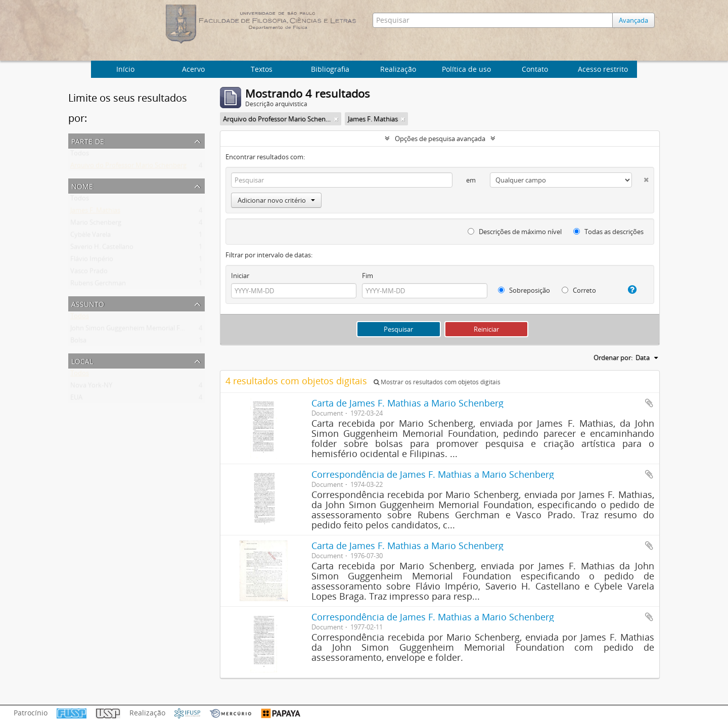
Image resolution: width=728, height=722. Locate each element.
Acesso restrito (603, 69)
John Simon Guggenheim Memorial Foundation (141, 330)
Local (82, 360)
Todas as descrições (608, 232)
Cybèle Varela (90, 237)
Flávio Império (92, 261)
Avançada (636, 20)
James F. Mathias (95, 212)
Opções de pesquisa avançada (440, 139)
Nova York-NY (91, 387)
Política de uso (466, 69)
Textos (262, 69)
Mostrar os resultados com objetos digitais (437, 382)
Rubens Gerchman (98, 285)
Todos (80, 155)
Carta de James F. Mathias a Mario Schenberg (407, 403)
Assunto (88, 303)
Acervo (193, 69)
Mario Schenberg (96, 224)
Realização (398, 69)
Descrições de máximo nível (515, 232)
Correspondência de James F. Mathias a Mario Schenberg (433, 474)
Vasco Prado (89, 273)
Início (125, 69)
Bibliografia (330, 69)
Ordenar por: (613, 357)
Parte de (88, 140)
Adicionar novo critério (276, 200)
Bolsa (78, 342)
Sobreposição (524, 290)
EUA (76, 399)
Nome (82, 185)
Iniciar (240, 276)
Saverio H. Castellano (102, 249)
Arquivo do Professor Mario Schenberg (128, 167)
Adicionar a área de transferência (649, 403)
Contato (535, 69)
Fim (368, 276)
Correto (579, 290)
